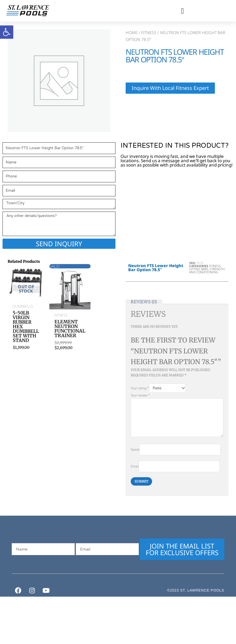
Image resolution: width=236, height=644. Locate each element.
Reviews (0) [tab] (144, 302)
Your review (140, 396)
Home (132, 33)
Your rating (140, 388)
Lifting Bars (199, 269)
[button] (182, 11)
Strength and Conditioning (207, 271)
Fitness (149, 33)
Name (135, 451)
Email (135, 468)
